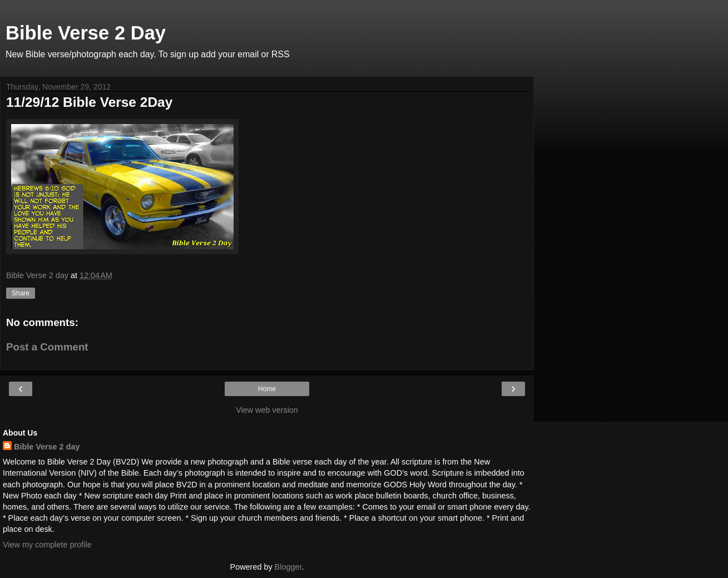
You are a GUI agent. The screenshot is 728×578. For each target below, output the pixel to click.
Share (21, 293)
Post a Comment (47, 347)
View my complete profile (47, 545)
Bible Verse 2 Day (86, 33)
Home (267, 389)
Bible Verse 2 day (47, 447)
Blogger (288, 567)
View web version (267, 410)
